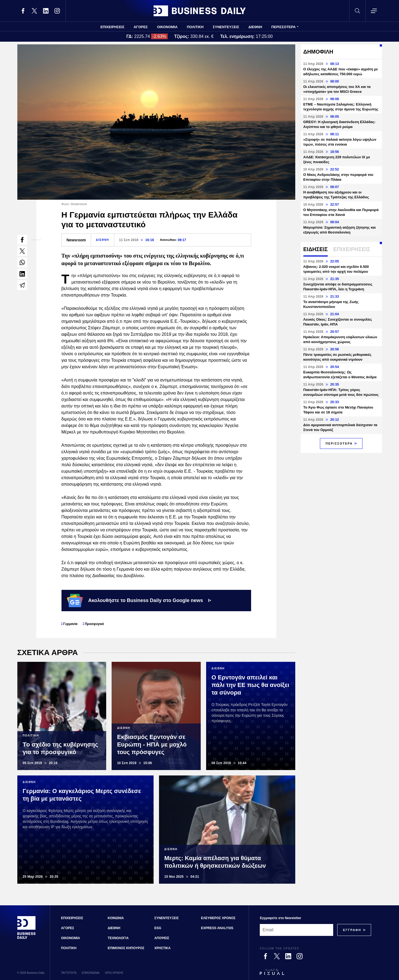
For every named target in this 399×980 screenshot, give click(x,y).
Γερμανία (70, 624)
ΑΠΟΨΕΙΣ (162, 938)
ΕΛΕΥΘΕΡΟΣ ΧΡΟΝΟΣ (218, 918)
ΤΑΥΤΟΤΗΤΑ (69, 973)
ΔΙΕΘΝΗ (255, 27)
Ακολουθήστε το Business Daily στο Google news (139, 600)
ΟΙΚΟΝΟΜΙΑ (167, 27)
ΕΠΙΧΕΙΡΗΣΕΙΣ (113, 27)
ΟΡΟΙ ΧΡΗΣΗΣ (114, 973)
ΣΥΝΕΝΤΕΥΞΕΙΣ (226, 27)
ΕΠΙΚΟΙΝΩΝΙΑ (91, 973)
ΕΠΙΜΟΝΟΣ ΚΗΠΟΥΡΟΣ (126, 948)
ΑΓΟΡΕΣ (141, 27)
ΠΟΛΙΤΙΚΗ (195, 27)
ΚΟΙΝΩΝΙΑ (116, 918)
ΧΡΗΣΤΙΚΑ (163, 948)
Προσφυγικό (94, 624)
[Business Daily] (27, 938)
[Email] (296, 930)
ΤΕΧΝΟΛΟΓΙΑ (118, 938)
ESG (158, 928)
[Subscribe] (352, 930)
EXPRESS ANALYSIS (217, 928)
